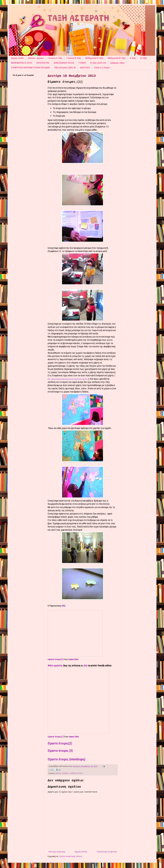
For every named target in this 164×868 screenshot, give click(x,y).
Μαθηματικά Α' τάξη (94, 58)
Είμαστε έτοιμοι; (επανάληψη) (66, 759)
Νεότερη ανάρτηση (57, 852)
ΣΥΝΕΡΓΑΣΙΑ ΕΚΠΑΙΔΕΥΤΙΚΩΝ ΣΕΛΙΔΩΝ (30, 68)
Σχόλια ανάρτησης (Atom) (71, 856)
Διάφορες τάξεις (117, 63)
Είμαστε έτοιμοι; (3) (60, 751)
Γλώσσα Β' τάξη (74, 58)
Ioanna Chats (73, 659)
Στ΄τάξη (143, 58)
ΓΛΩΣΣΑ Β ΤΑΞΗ (76, 773)
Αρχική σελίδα (17, 58)
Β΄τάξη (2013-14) (98, 63)
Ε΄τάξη (133, 58)
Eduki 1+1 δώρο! (102, 68)
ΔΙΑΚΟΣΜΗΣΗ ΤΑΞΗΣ (64, 63)
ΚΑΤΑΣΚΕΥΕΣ (43, 63)
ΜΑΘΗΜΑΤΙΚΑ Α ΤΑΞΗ (22, 63)
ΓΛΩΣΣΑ (65, 773)
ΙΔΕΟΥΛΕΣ (85, 68)
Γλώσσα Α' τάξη (55, 58)
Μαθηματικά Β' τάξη (116, 58)
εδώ (63, 606)
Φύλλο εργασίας (55, 666)
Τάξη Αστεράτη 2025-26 (65, 68)
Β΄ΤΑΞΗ (58, 773)
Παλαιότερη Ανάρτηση (107, 852)
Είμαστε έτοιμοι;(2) (60, 743)
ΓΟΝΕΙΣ (82, 63)
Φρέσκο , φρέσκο (36, 58)
